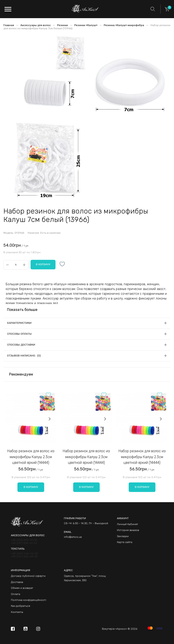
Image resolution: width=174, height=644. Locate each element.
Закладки (123, 536)
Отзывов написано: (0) (24, 356)
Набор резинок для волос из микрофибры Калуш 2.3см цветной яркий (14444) (31, 457)
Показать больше (22, 310)
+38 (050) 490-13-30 (24, 540)
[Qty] (16, 265)
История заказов (128, 530)
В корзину (31, 487)
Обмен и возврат (22, 588)
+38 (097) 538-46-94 (24, 543)
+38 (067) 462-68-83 (24, 557)
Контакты (17, 612)
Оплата (16, 594)
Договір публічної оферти (28, 576)
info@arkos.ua (73, 537)
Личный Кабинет (128, 524)
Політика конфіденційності (29, 600)
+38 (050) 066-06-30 (24, 554)
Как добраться (21, 606)
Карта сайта (125, 542)
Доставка (17, 582)
